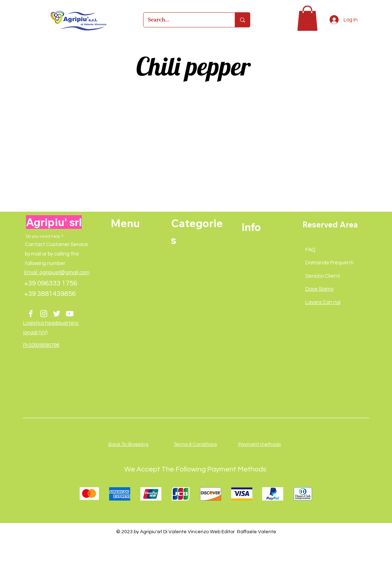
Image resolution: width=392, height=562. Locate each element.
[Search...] (184, 20)
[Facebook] (31, 314)
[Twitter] (57, 314)
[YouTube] (70, 314)
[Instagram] (44, 314)
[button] (307, 18)
